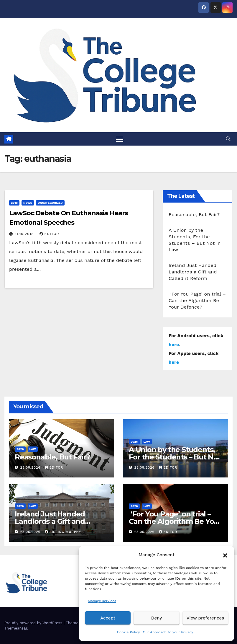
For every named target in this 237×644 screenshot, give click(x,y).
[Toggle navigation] (120, 139)
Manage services (102, 601)
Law (33, 449)
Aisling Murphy (63, 532)
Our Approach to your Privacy (168, 632)
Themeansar (16, 628)
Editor (49, 234)
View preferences (205, 618)
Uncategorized (50, 203)
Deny (157, 618)
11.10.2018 (25, 234)
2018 (14, 203)
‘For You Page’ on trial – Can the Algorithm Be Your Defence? (197, 300)
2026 (20, 449)
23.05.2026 (31, 468)
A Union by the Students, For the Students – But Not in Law (175, 457)
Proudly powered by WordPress (34, 623)
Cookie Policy (129, 632)
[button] (225, 555)
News (28, 203)
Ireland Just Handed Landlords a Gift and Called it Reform (193, 272)
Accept (108, 618)
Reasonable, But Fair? (194, 215)
